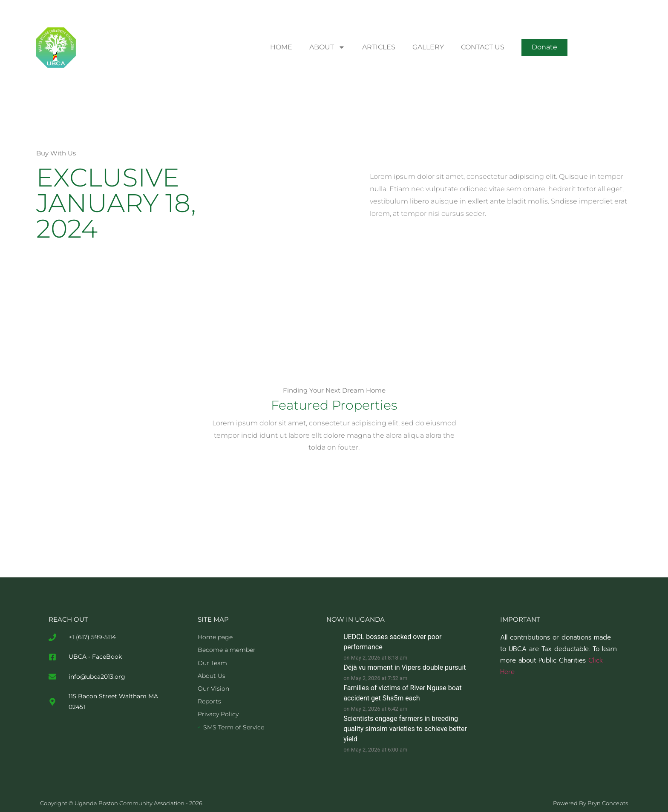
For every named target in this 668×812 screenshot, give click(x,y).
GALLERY (428, 47)
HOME (281, 47)
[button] (544, 47)
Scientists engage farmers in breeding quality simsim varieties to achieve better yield (405, 729)
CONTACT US (483, 47)
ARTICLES (379, 47)
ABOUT (327, 47)
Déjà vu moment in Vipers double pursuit (405, 667)
